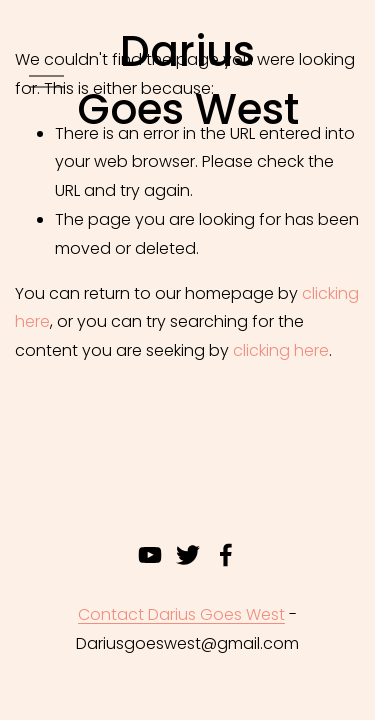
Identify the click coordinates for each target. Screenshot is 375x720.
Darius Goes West (188, 81)
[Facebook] (226, 555)
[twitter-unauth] (188, 555)
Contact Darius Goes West (181, 614)
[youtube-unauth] (150, 555)
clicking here (281, 350)
